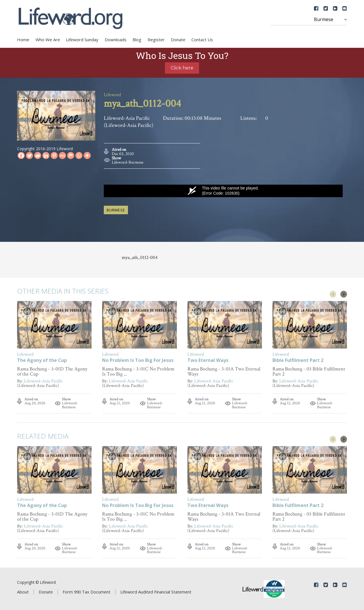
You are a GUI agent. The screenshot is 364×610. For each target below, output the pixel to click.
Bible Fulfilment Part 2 (298, 360)
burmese (116, 209)
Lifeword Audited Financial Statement (156, 591)
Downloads (116, 40)
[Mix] (71, 155)
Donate (178, 40)
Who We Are (48, 40)
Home (23, 40)
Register (156, 40)
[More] (87, 155)
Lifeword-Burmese (128, 162)
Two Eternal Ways (208, 360)
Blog (137, 40)
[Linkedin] (46, 155)
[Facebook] (21, 155)
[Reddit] (38, 155)
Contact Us (202, 40)
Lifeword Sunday (82, 40)
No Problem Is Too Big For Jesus (138, 360)
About (23, 591)
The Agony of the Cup (42, 360)
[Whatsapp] (79, 155)
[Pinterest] (54, 155)
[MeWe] (62, 155)
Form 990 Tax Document (86, 591)
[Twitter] (29, 155)
